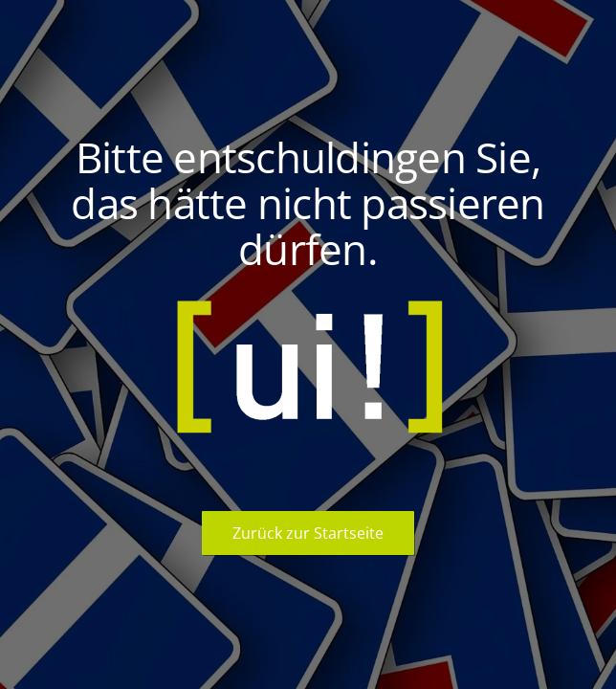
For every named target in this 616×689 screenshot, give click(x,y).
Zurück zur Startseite (308, 533)
